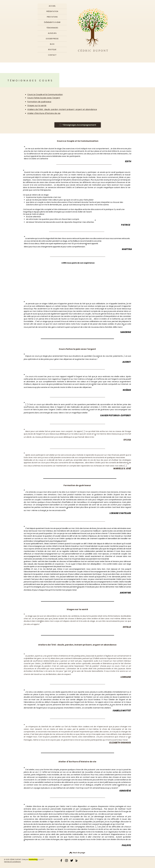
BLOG (52, 44)
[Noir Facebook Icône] (61, 860)
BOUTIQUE (52, 50)
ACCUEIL (52, 6)
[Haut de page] (79, 853)
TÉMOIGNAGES (52, 28)
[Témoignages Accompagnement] (78, 125)
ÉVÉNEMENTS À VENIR (52, 22)
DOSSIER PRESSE (52, 39)
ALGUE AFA (52, 33)
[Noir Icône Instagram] (66, 860)
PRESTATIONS (52, 17)
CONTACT (52, 55)
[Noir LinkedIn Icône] (77, 860)
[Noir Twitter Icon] (72, 860)
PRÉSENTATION (52, 11)
